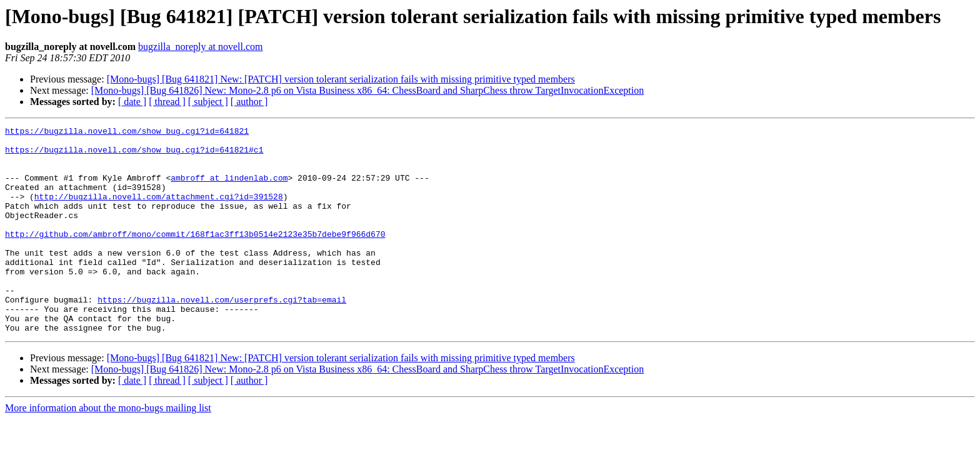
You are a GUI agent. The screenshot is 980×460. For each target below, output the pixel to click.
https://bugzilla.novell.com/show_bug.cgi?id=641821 (127, 132)
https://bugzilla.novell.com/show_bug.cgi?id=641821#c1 (134, 155)
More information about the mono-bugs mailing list (108, 449)
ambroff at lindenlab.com (229, 189)
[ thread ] (167, 102)
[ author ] (249, 102)
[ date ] (132, 102)
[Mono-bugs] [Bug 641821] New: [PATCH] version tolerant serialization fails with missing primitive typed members (341, 79)
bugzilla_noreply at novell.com (201, 47)
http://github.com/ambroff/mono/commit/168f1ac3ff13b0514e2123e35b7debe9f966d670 (195, 256)
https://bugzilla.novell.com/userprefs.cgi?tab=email (222, 335)
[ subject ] (208, 102)
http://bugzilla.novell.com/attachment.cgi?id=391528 (159, 211)
